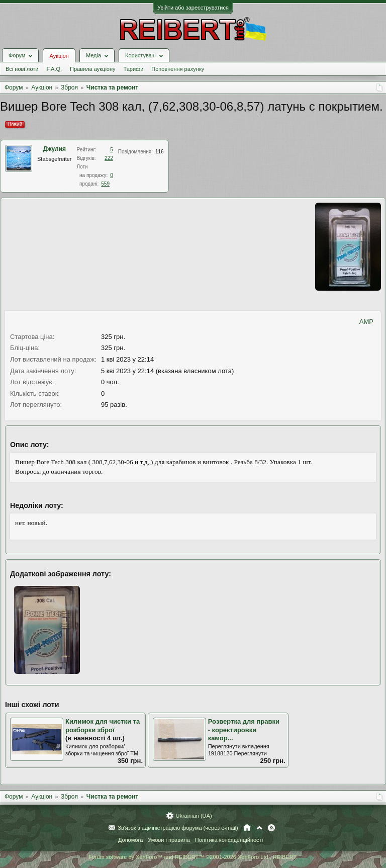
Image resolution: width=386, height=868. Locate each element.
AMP (366, 322)
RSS (271, 828)
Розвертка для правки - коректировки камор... (244, 730)
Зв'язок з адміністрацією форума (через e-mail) (178, 828)
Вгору (259, 828)
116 (160, 152)
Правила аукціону (92, 69)
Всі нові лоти (22, 69)
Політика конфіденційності (229, 840)
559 (105, 184)
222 (109, 158)
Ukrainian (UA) (194, 816)
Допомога (130, 840)
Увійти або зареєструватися (193, 8)
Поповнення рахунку (178, 69)
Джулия (54, 149)
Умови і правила (169, 840)
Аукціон (59, 56)
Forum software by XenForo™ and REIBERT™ (193, 857)
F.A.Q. (54, 69)
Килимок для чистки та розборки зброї (103, 726)
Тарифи (134, 69)
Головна (247, 828)
